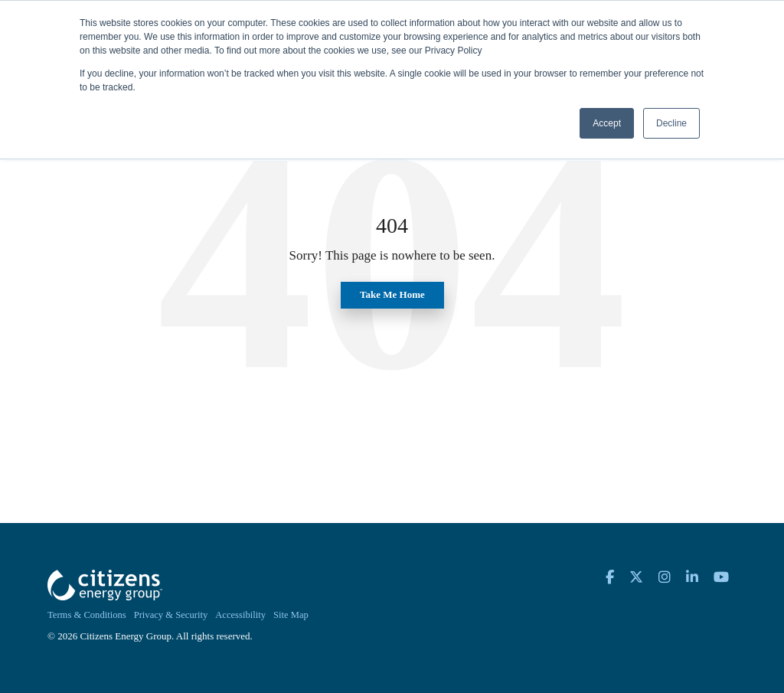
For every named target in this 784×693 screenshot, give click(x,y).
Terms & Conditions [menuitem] (87, 615)
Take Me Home (392, 294)
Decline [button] (671, 123)
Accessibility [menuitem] (240, 615)
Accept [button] (607, 123)
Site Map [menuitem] (291, 615)
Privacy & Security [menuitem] (171, 615)
